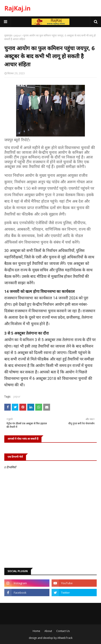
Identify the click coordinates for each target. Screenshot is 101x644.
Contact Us (63, 631)
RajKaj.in (17, 8)
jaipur (18, 35)
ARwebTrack (65, 638)
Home (36, 631)
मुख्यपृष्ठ (8, 35)
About (48, 631)
